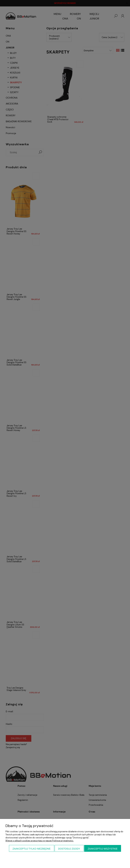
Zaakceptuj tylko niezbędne (32, 849)
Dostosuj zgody (69, 849)
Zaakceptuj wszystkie (103, 849)
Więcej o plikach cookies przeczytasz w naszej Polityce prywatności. (40, 841)
